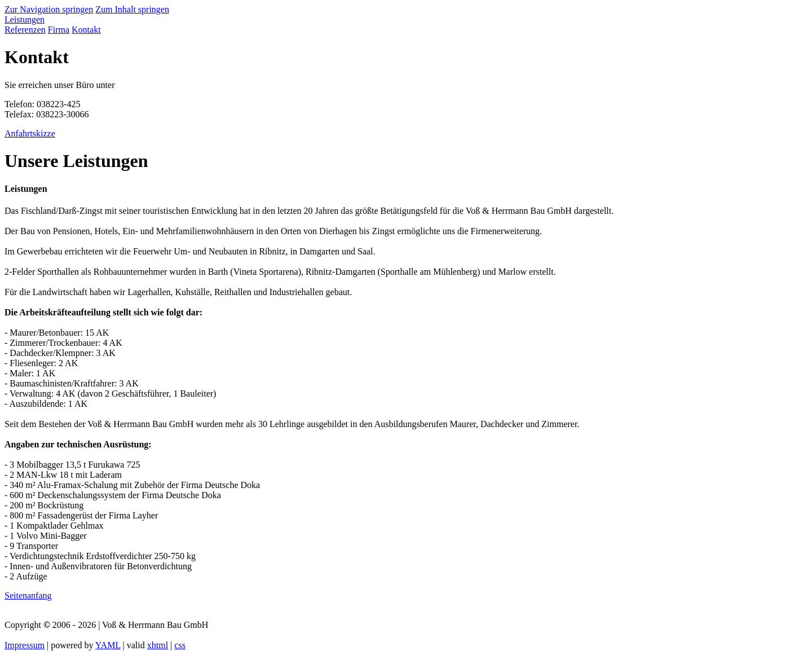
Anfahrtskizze (30, 133)
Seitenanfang (28, 595)
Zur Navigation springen (49, 9)
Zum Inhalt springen (132, 9)
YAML (108, 645)
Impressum (25, 645)
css (180, 645)
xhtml (158, 645)
